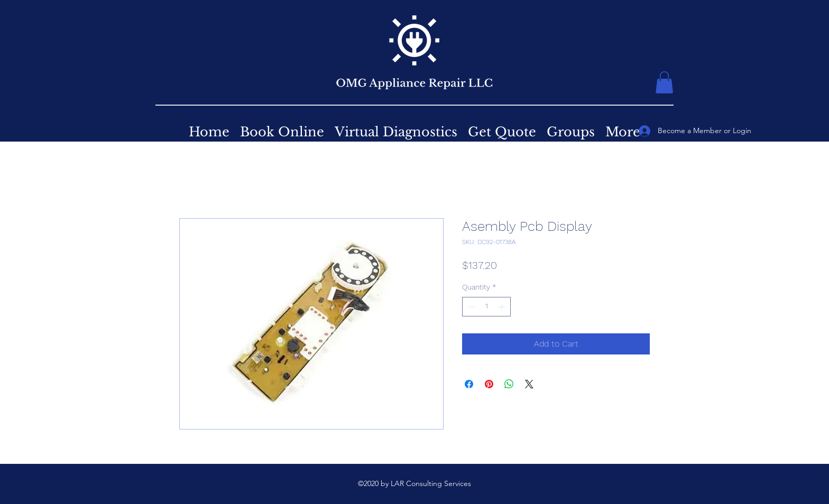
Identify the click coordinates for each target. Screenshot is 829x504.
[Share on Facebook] (469, 384)
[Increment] (503, 307)
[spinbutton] (486, 307)
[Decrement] (470, 307)
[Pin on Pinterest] (489, 384)
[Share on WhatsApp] (509, 384)
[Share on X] (529, 384)
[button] (664, 82)
